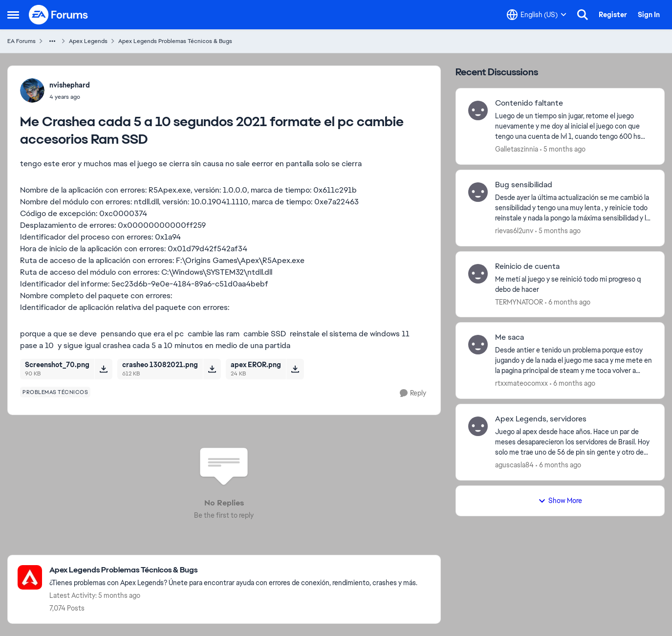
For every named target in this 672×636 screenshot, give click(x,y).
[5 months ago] (563, 149)
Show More (560, 501)
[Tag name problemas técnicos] (55, 392)
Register (613, 15)
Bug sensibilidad (524, 185)
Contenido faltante (529, 103)
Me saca (509, 337)
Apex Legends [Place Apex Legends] (88, 41)
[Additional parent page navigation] (52, 41)
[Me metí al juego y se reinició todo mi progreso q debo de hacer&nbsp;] (574, 284)
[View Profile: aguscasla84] (478, 426)
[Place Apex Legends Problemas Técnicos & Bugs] (233, 570)
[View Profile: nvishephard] (32, 90)
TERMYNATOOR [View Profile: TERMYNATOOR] (519, 302)
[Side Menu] (13, 15)
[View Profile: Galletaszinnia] (478, 110)
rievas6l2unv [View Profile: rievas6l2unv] (514, 231)
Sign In (649, 15)
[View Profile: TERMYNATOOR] (478, 274)
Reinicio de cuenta (527, 266)
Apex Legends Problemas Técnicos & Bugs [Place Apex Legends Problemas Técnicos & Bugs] (175, 41)
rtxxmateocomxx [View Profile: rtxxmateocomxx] (521, 383)
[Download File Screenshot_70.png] (103, 369)
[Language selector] (537, 15)
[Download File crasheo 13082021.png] (212, 369)
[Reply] (413, 393)
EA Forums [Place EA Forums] (22, 41)
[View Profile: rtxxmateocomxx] (478, 345)
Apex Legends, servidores (541, 419)
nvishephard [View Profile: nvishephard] (70, 85)
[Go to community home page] (59, 15)
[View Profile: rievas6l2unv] (478, 192)
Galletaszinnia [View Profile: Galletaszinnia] (517, 149)
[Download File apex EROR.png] (295, 369)
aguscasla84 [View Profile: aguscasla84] (514, 465)
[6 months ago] (568, 302)
